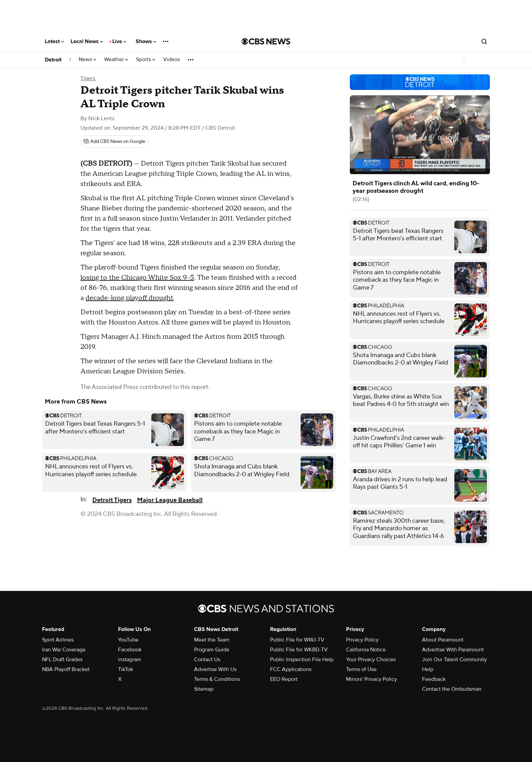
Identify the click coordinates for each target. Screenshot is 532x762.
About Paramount (443, 640)
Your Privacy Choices (371, 659)
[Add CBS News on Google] (114, 142)
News (87, 60)
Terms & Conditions (217, 679)
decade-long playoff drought (129, 298)
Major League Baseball (170, 500)
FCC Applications (291, 669)
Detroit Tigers (112, 500)
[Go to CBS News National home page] (266, 41)
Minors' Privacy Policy (372, 679)
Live (119, 41)
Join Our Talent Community (454, 659)
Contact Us (207, 659)
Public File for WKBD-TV (299, 650)
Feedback (434, 679)
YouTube (128, 640)
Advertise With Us (215, 669)
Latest (54, 41)
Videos (172, 60)
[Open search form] (484, 41)
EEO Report (284, 679)
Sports (146, 60)
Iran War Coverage (64, 650)
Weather (116, 60)
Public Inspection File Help (302, 659)
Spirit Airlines (58, 640)
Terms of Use (361, 669)
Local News (87, 41)
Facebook (130, 650)
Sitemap (204, 689)
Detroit (53, 60)
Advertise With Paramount (453, 650)
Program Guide (212, 650)
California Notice (366, 650)
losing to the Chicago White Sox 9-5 (137, 278)
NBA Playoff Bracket (66, 669)
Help (428, 669)
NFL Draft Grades (62, 659)
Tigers (88, 78)
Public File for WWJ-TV (297, 640)
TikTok (126, 669)
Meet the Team (212, 640)
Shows (146, 41)
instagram (130, 659)
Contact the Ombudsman (452, 689)
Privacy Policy (362, 640)
